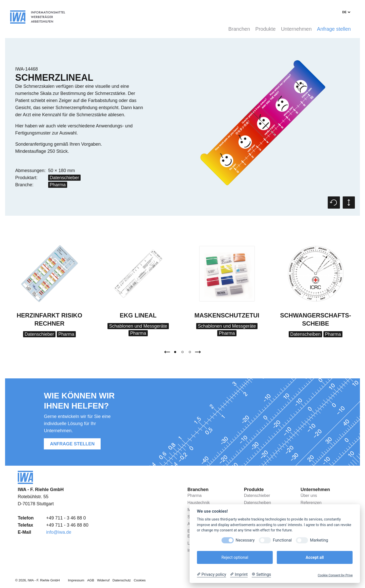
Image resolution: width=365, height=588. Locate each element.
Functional (282, 540)
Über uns (309, 495)
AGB (91, 580)
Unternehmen (296, 29)
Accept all (315, 557)
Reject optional (235, 557)
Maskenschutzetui (227, 315)
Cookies (140, 580)
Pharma (58, 185)
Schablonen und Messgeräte (138, 326)
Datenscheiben (305, 334)
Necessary (245, 540)
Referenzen (311, 503)
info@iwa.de (59, 532)
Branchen (239, 29)
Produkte (265, 29)
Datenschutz (122, 580)
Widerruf (103, 580)
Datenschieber (64, 178)
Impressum (76, 580)
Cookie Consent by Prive (335, 575)
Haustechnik (198, 503)
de (344, 12)
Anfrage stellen (334, 29)
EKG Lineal (138, 315)
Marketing (319, 540)
